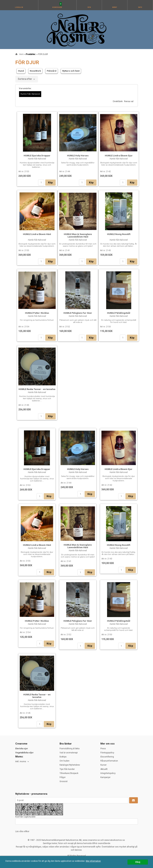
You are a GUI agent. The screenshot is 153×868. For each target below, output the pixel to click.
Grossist (64, 781)
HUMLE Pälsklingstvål (119, 313)
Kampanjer (105, 777)
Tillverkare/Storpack (69, 773)
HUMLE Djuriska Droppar (37, 156)
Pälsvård (52, 71)
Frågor (63, 777)
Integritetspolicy (108, 773)
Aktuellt (104, 769)
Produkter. (31, 54)
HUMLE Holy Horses (78, 156)
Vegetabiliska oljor (24, 753)
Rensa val (129, 101)
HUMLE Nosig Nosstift (119, 234)
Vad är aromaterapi (69, 753)
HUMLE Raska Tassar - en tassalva (37, 389)
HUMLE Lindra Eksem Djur (119, 156)
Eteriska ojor (22, 749)
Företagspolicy (107, 753)
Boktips (63, 757)
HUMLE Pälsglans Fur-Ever (78, 313)
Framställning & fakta (70, 749)
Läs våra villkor (22, 831)
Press (103, 749)
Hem (21, 54)
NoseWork (35, 71)
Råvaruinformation (109, 761)
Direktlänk (118, 101)
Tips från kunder (67, 769)
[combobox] (27, 79)
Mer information (93, 861)
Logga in (19, 7)
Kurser (103, 765)
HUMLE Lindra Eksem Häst (37, 234)
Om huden (65, 761)
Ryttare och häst (71, 71)
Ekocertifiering (107, 757)
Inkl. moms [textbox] (21, 761)
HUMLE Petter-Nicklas (37, 313)
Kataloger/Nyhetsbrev (70, 765)
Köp (50, 183)
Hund (21, 71)
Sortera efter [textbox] (25, 79)
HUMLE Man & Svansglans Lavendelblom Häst (78, 235)
